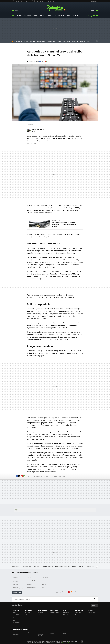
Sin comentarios (33, 61)
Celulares (15, 577)
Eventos (44, 580)
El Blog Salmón (91, 613)
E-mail (47, 62)
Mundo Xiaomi (16, 622)
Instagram (94, 16)
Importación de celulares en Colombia (18, 588)
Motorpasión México (66, 633)
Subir (93, 605)
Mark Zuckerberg (41, 41)
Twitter (86, 16)
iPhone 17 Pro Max (52, 41)
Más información (66, 642)
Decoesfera (78, 615)
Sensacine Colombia (40, 635)
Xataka (14, 613)
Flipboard (45, 62)
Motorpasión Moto (67, 615)
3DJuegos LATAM (29, 632)
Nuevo (93, 10)
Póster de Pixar (27, 567)
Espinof (39, 615)
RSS (72, 592)
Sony (65, 476)
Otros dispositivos (37, 476)
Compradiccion (79, 617)
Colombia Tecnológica (24, 16)
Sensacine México (42, 632)
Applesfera (15, 617)
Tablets (29, 577)
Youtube (97, 16)
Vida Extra (28, 615)
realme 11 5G (82, 567)
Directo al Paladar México (55, 633)
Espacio (49, 16)
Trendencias (78, 613)
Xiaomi (44, 587)
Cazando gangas (32, 580)
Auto (36, 16)
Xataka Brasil (16, 634)
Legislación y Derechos (16, 581)
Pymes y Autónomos (91, 615)
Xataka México (16, 632)
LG (60, 476)
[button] (38, 130)
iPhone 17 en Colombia (30, 41)
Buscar (95, 599)
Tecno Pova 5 (36, 567)
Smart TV (47, 476)
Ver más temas (17, 593)
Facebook (89, 16)
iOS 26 (60, 41)
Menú (16, 10)
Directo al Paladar (55, 613)
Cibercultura (59, 16)
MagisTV (74, 567)
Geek (68, 16)
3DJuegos (28, 613)
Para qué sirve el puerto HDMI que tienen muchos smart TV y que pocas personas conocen (64, 224)
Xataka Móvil (16, 615)
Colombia (30, 584)
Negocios (76, 16)
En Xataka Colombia (56, 221)
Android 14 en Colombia (48, 567)
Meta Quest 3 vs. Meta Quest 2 (63, 567)
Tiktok (92, 16)
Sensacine (40, 613)
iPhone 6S (45, 584)
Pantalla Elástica (32, 587)
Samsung (82, 41)
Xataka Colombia (55, 8)
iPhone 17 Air (75, 41)
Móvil (42, 16)
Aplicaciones (45, 577)
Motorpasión (66, 613)
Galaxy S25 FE (67, 41)
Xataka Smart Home (16, 620)
